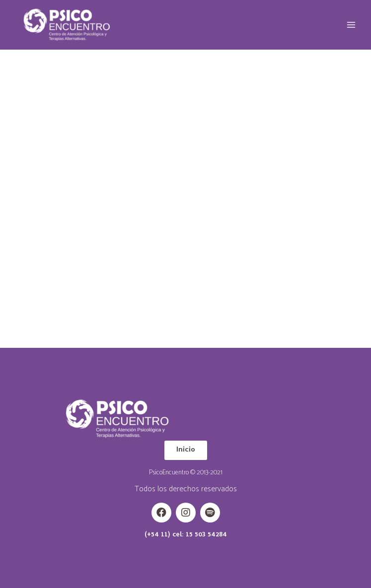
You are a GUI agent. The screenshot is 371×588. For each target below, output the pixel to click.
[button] (186, 450)
